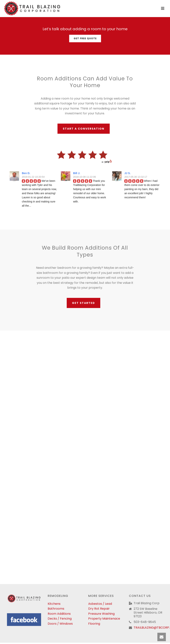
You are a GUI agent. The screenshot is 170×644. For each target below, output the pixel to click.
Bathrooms (56, 609)
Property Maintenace (104, 619)
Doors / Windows (60, 624)
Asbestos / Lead (100, 604)
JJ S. (127, 173)
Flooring (94, 624)
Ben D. (26, 173)
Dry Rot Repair (99, 609)
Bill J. (77, 173)
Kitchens (54, 604)
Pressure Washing (101, 614)
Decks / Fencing (60, 619)
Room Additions (59, 614)
